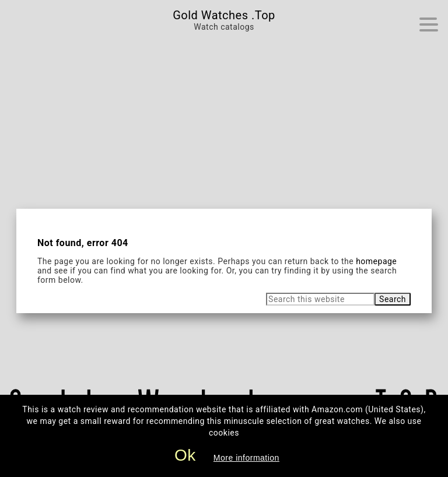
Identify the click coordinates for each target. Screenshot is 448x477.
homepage (376, 261)
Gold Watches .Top (224, 15)
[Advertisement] (224, 121)
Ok (185, 455)
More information (246, 458)
